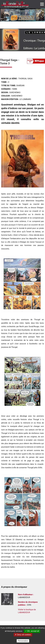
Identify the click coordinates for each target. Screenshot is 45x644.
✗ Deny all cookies (23, 635)
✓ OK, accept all (32, 631)
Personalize (23, 641)
